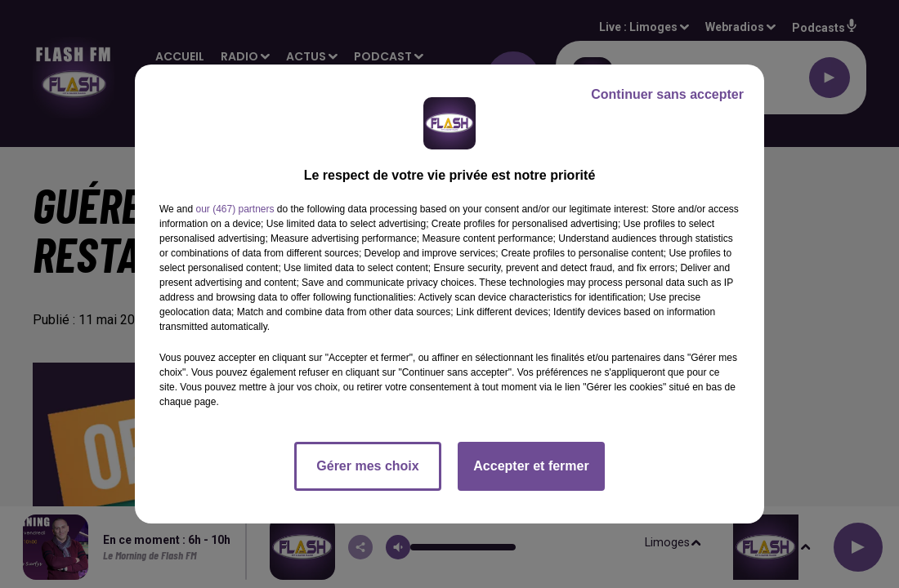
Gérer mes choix (367, 466)
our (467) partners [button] (235, 209)
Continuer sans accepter (667, 94)
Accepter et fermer (531, 466)
